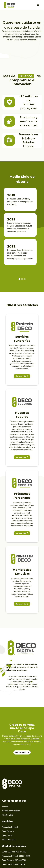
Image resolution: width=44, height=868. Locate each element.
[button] (38, 5)
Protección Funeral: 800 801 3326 (16, 856)
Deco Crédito (7, 836)
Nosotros (6, 807)
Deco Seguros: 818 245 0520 (14, 860)
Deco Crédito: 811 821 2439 (14, 865)
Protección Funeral (10, 827)
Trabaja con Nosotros (11, 811)
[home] (9, 5)
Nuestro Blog (7, 815)
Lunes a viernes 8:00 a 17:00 (14, 852)
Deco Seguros (8, 831)
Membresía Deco (9, 840)
